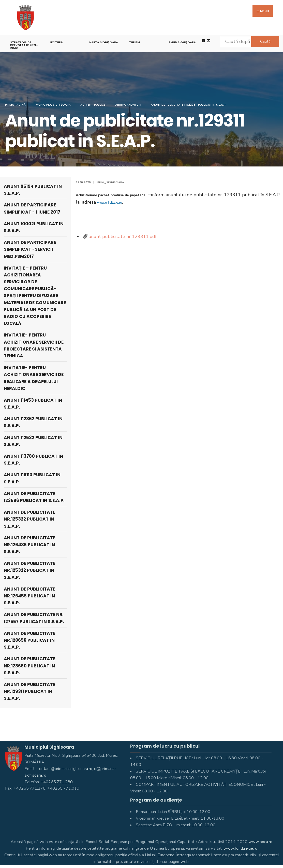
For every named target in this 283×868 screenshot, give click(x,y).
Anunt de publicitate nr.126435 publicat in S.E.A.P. (29, 545)
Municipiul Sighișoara (53, 105)
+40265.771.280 (57, 782)
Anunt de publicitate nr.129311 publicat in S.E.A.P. (189, 105)
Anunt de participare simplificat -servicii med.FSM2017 (30, 249)
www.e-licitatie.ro (110, 202)
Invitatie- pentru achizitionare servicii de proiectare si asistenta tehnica (34, 345)
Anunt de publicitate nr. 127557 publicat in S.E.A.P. (34, 618)
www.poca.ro (260, 842)
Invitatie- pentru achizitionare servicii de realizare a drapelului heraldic (34, 378)
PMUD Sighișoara (182, 42)
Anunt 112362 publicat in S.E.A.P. (33, 422)
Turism (134, 42)
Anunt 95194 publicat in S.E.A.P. (33, 190)
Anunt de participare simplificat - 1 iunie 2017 (32, 208)
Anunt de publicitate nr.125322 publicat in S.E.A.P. (29, 519)
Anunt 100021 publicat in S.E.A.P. (34, 227)
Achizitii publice (93, 105)
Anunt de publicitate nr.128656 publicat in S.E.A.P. (29, 640)
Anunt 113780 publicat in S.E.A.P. (33, 460)
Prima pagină (15, 105)
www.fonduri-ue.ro (240, 848)
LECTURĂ (56, 42)
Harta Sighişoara (104, 42)
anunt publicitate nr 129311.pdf (123, 236)
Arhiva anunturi (128, 105)
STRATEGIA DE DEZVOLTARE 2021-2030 (24, 45)
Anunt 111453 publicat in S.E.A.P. (33, 404)
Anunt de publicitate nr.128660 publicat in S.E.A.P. (29, 666)
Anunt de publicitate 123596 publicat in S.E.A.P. (34, 497)
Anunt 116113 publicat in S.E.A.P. (32, 478)
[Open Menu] (278, 11)
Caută (265, 41)
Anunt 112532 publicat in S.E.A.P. (33, 441)
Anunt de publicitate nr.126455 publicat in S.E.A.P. (29, 596)
